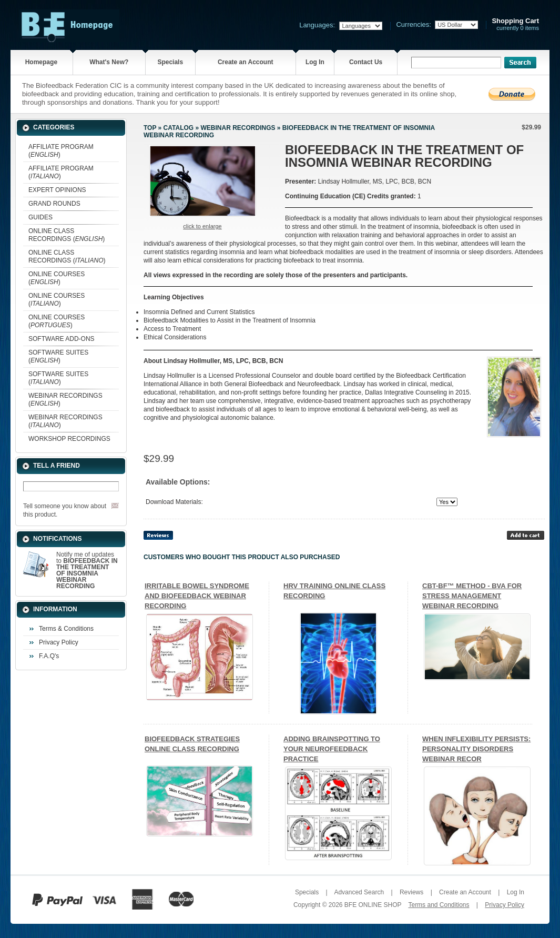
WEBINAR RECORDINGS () (65, 400)
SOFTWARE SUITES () (58, 356)
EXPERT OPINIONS (57, 190)
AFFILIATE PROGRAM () (61, 151)
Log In (315, 62)
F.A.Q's (49, 656)
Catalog (179, 128)
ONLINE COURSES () (57, 278)
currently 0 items (515, 24)
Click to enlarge (202, 226)
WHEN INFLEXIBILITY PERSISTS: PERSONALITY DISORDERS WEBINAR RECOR (476, 749)
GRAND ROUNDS (54, 204)
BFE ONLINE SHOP (373, 905)
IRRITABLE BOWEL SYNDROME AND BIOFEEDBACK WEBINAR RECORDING (197, 596)
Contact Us (366, 62)
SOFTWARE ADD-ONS (62, 339)
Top (150, 128)
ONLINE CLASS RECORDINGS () (67, 235)
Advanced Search (359, 892)
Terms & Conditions (66, 629)
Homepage (41, 62)
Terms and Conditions (439, 905)
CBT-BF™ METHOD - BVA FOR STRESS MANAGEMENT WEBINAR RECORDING (472, 596)
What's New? (109, 62)
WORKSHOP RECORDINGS (69, 439)
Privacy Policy (59, 642)
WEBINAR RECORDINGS (238, 128)
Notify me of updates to (87, 570)
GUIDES (40, 217)
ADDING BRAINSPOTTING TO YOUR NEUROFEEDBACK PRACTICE (332, 749)
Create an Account (246, 62)
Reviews (411, 892)
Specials (170, 62)
